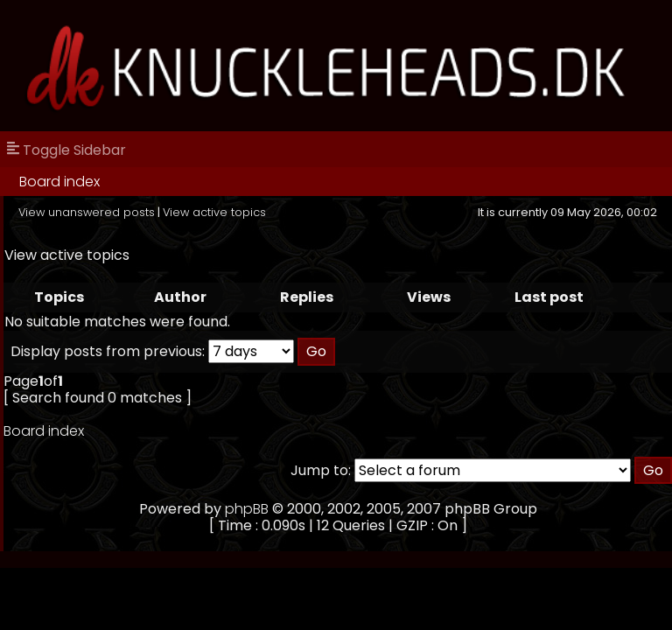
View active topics (214, 212)
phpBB (247, 509)
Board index (59, 182)
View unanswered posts (87, 212)
